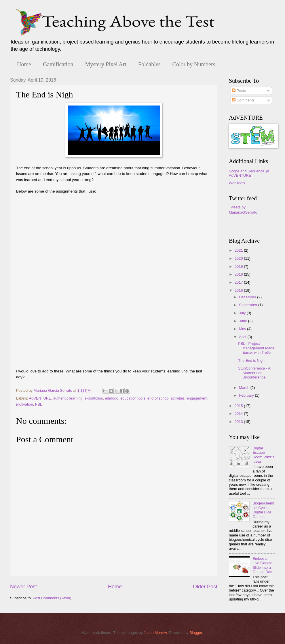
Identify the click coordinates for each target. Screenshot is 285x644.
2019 (239, 267)
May (243, 329)
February (247, 395)
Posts (239, 91)
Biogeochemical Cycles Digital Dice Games (263, 510)
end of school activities (166, 398)
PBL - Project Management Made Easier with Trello (256, 348)
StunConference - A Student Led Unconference (254, 373)
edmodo (112, 398)
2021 (239, 250)
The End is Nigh (251, 360)
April (243, 337)
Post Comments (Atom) (52, 598)
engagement (197, 398)
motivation (25, 404)
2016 (239, 290)
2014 (239, 414)
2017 (239, 282)
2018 (239, 274)
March (245, 388)
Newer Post (23, 587)
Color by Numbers (194, 64)
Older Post (205, 587)
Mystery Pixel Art (106, 64)
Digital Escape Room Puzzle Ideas (264, 455)
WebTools (237, 183)
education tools (133, 398)
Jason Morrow (155, 633)
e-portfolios (94, 398)
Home (24, 64)
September (249, 305)
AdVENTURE (40, 398)
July (243, 313)
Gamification (58, 64)
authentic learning (68, 398)
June (244, 321)
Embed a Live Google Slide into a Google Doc (262, 565)
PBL (39, 404)
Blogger (196, 633)
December (248, 297)
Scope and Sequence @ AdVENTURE (249, 173)
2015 (239, 406)
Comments (243, 100)
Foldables (149, 64)
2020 (239, 258)
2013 (239, 422)
